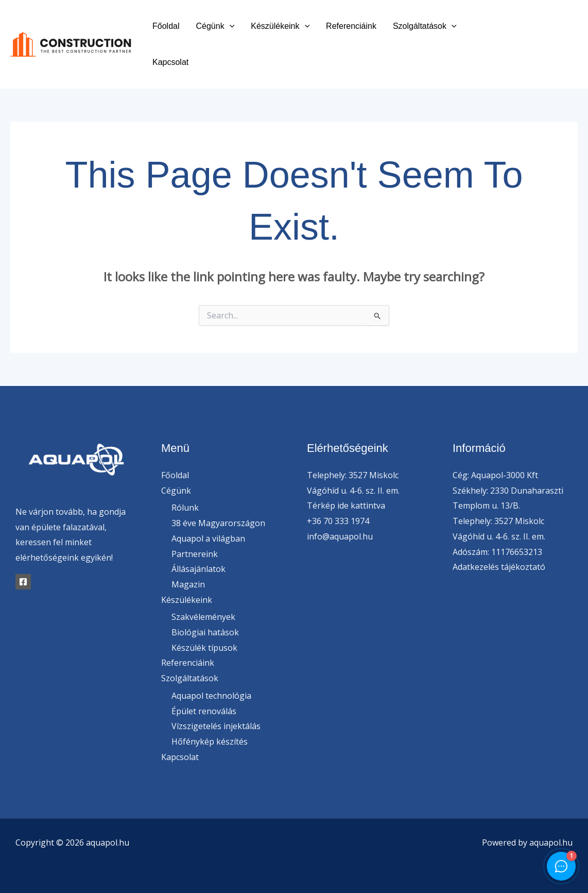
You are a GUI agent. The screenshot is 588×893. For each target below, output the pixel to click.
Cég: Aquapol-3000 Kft (495, 475)
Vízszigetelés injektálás (216, 726)
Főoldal (166, 26)
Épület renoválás (204, 711)
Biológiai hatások (205, 632)
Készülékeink (280, 26)
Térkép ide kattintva (346, 506)
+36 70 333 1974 (338, 521)
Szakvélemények (203, 617)
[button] (230, 26)
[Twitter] (551, 37)
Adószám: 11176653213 (497, 552)
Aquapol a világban (208, 538)
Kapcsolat (170, 62)
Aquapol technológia (211, 696)
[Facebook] (528, 37)
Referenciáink (351, 26)
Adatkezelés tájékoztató (499, 567)
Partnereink (195, 554)
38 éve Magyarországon (218, 523)
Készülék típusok (204, 648)
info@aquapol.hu (340, 536)
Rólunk (185, 508)
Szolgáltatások (425, 26)
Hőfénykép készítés (210, 742)
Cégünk (215, 26)
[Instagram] (536, 52)
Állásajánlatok (198, 569)
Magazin (188, 584)
